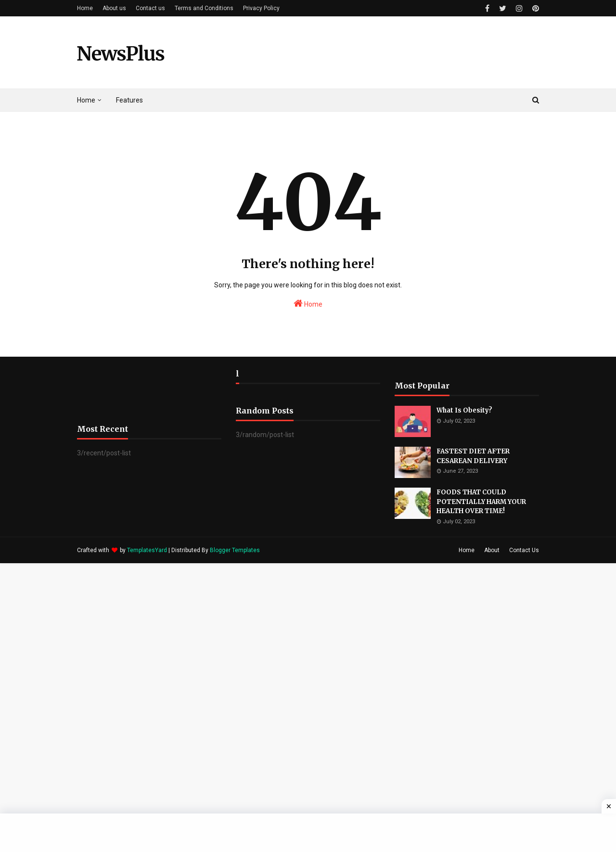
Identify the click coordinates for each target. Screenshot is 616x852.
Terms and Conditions (204, 8)
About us (114, 8)
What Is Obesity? (464, 410)
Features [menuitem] (129, 100)
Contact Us (524, 550)
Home (85, 8)
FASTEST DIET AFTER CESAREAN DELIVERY (473, 456)
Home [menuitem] (86, 100)
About (492, 550)
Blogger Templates (235, 550)
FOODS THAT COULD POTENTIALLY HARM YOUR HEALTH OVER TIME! (481, 502)
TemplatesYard (147, 550)
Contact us (150, 8)
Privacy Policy (261, 8)
